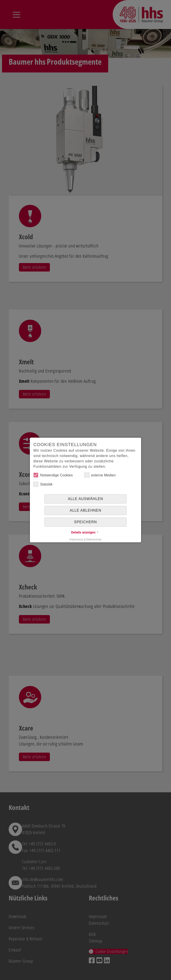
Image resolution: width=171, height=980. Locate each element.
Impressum (76, 539)
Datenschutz (94, 539)
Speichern (85, 522)
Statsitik (43, 484)
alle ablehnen (85, 510)
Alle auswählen (85, 499)
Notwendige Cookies (53, 475)
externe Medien (100, 475)
